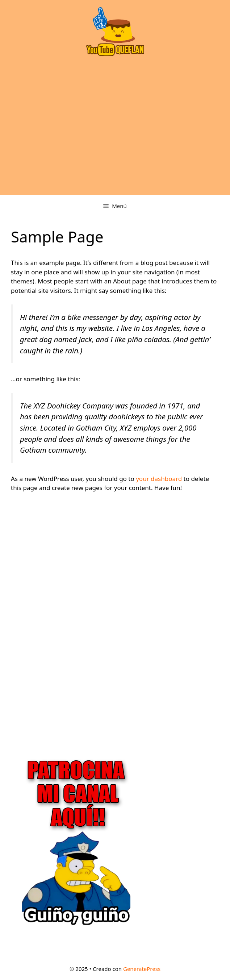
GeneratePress (142, 969)
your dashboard (159, 479)
